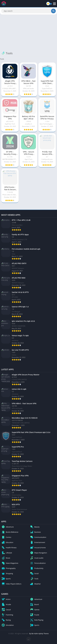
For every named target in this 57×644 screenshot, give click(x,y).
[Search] (28, 11)
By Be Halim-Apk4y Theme (39, 634)
